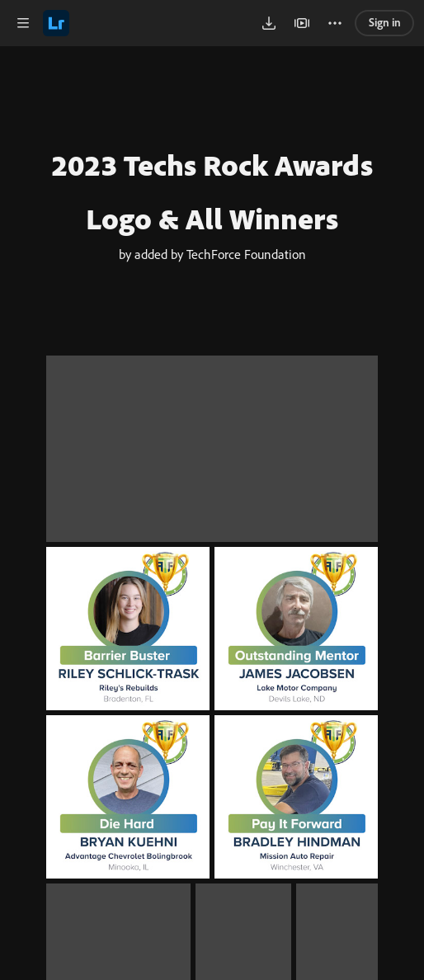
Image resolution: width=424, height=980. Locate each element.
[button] (23, 23)
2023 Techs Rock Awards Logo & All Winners (212, 191)
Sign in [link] (385, 22)
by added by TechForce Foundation (212, 307)
